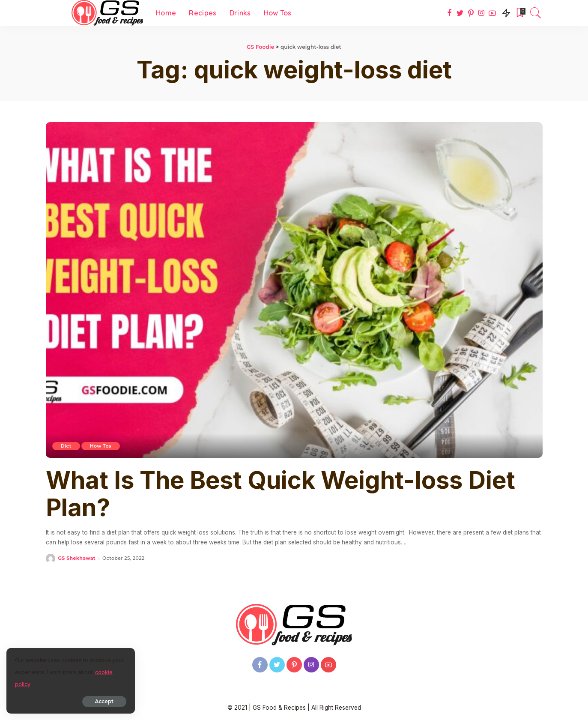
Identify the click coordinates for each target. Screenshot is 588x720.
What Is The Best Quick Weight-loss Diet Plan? (281, 494)
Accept (104, 701)
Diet (66, 446)
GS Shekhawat (77, 558)
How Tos (101, 446)
